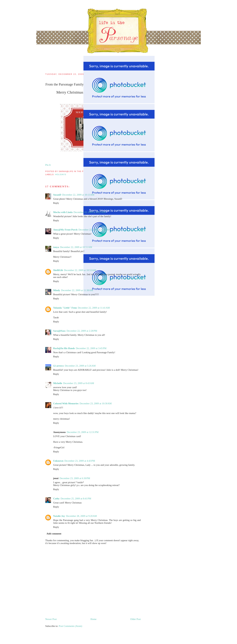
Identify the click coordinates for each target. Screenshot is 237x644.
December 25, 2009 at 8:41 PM (76, 499)
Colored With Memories (66, 403)
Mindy (57, 290)
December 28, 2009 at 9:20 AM (81, 516)
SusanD (57, 195)
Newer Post (51, 619)
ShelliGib (58, 270)
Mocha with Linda (63, 212)
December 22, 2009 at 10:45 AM (95, 230)
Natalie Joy (59, 516)
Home (94, 619)
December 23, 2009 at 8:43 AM (79, 383)
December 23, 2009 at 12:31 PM (83, 432)
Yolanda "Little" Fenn (65, 308)
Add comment (54, 534)
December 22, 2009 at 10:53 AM (80, 270)
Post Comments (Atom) (70, 626)
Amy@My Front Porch (65, 230)
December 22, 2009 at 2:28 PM (82, 331)
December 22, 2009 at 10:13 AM (78, 195)
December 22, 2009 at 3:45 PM (91, 348)
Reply (56, 203)
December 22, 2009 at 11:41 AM (94, 308)
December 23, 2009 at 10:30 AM (96, 403)
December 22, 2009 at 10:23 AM (90, 212)
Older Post (136, 619)
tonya (56, 247)
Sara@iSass (59, 331)
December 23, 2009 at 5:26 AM (80, 366)
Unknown (58, 461)
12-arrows (58, 366)
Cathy (56, 499)
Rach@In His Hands (64, 348)
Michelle (58, 383)
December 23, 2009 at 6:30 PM (75, 478)
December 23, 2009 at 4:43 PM (80, 461)
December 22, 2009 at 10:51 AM (76, 247)
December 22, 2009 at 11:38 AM (77, 290)
